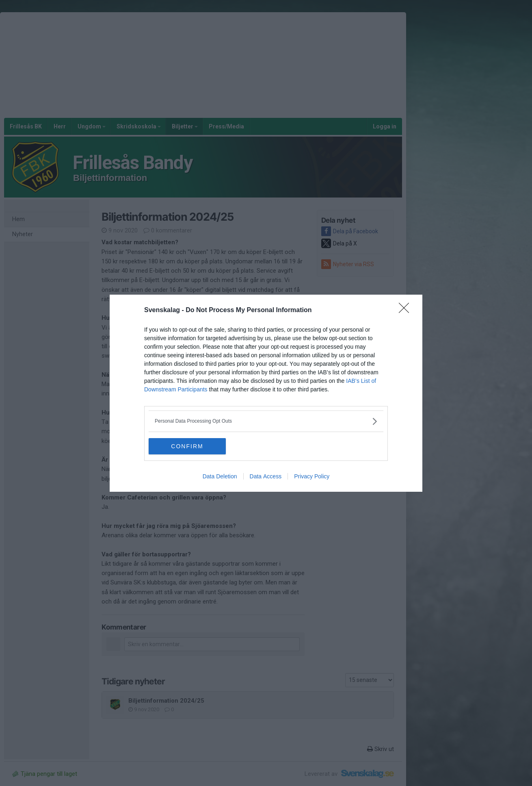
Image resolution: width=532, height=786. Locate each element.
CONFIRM (187, 446)
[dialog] (266, 393)
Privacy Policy (312, 476)
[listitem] (266, 421)
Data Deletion (220, 476)
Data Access (266, 476)
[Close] (407, 310)
